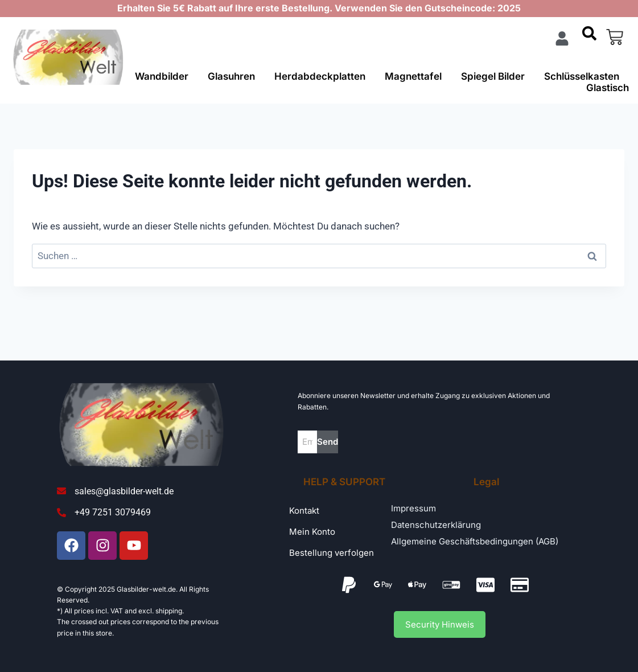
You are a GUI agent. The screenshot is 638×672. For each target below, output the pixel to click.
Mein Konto (312, 532)
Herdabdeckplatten (320, 76)
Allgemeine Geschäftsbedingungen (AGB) (475, 541)
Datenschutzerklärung (436, 525)
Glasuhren (231, 76)
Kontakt (304, 511)
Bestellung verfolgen (332, 553)
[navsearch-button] (589, 37)
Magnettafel (413, 76)
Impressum (413, 508)
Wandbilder (162, 76)
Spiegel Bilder (493, 76)
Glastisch (608, 88)
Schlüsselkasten (582, 76)
